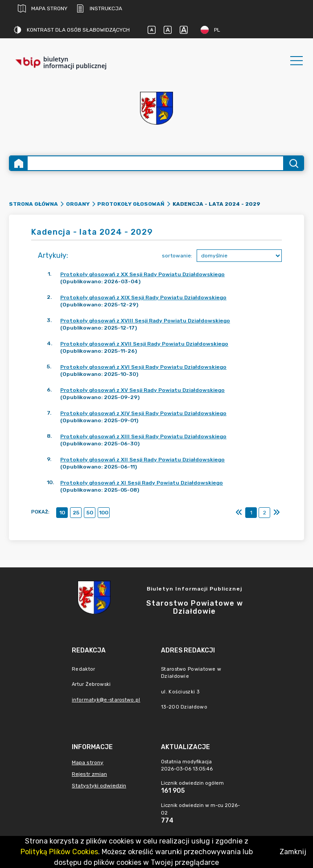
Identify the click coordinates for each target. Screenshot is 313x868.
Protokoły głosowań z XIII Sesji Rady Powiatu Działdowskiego (143, 436)
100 (104, 513)
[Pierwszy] (239, 513)
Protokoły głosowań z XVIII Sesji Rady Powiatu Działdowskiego (145, 321)
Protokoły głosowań (131, 204)
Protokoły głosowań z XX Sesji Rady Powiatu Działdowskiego (142, 274)
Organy (78, 204)
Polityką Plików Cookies (59, 852)
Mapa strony (43, 8)
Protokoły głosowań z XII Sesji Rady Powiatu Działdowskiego (142, 460)
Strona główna (33, 204)
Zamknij (293, 852)
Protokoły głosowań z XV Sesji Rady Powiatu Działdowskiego (142, 390)
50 (90, 513)
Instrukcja (99, 8)
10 (62, 513)
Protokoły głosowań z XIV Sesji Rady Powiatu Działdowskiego (143, 413)
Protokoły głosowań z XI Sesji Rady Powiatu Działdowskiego (142, 483)
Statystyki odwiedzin (99, 786)
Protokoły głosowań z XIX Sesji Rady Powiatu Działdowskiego (143, 297)
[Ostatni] (276, 513)
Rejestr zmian (89, 774)
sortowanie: (177, 256)
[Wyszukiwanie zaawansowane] (155, 163)
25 (76, 513)
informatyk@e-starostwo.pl (106, 700)
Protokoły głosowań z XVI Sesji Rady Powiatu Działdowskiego (143, 367)
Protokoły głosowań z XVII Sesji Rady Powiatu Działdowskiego (144, 344)
